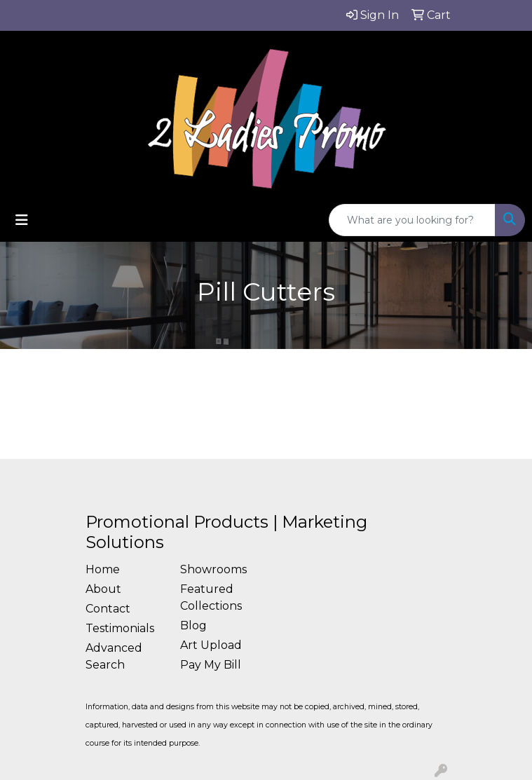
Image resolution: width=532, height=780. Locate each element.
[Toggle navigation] (22, 220)
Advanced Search (114, 656)
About (103, 589)
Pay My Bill (211, 665)
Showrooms (213, 569)
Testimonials (120, 628)
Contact (108, 609)
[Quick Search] (412, 220)
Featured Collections (211, 597)
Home (103, 569)
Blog (193, 625)
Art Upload (211, 645)
